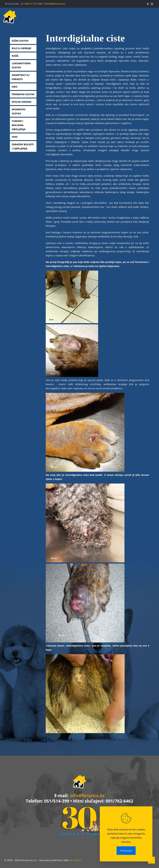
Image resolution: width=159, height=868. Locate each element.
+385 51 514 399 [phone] (33, 4)
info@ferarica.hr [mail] (56, 4)
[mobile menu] (154, 16)
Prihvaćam (126, 851)
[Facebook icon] (148, 4)
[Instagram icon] (152, 4)
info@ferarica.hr (87, 796)
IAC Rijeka (75, 860)
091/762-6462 (119, 801)
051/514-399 (57, 801)
